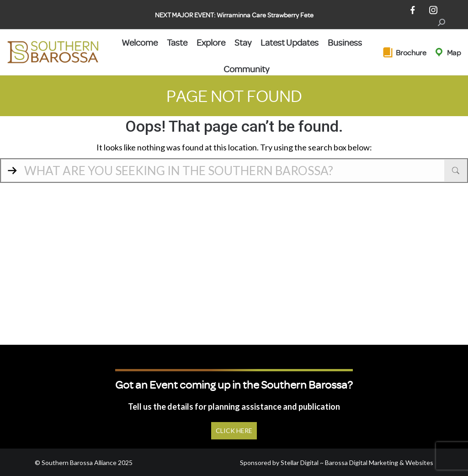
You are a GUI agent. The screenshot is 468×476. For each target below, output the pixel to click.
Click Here (234, 431)
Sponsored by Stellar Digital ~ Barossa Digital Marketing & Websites (337, 463)
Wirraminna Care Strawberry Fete (265, 15)
